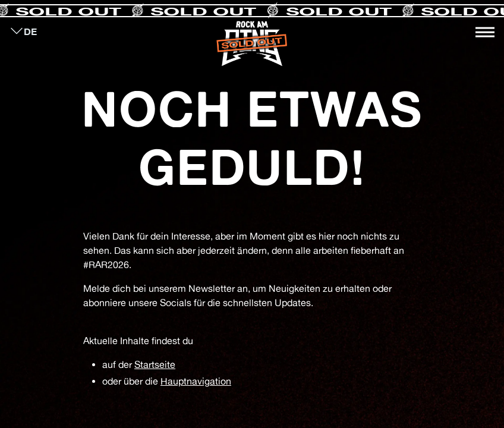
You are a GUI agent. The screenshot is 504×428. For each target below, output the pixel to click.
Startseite (155, 364)
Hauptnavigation (196, 381)
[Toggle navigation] (485, 32)
